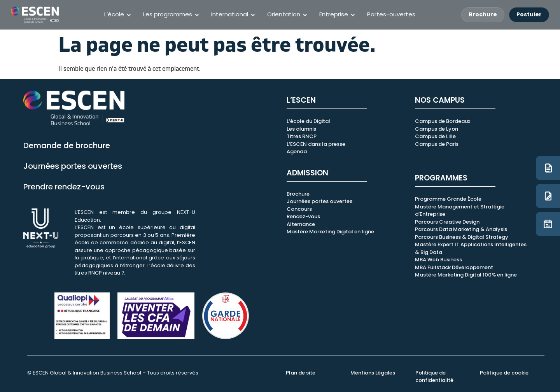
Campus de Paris (437, 144)
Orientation (284, 14)
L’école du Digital (308, 121)
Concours (299, 209)
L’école (114, 14)
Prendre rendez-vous (64, 187)
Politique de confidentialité (434, 377)
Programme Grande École (448, 199)
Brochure (483, 14)
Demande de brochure (67, 145)
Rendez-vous (303, 216)
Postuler (529, 14)
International (230, 14)
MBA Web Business (438, 260)
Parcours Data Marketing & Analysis (461, 229)
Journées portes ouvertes (73, 166)
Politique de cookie (504, 373)
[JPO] (548, 224)
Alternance (301, 224)
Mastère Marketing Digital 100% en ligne (466, 275)
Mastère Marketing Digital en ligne (330, 232)
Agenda (297, 151)
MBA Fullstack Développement (454, 267)
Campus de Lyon (437, 129)
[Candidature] (548, 196)
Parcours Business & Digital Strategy (462, 237)
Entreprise (334, 14)
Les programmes (168, 14)
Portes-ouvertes (391, 14)
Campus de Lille (435, 136)
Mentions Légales (373, 373)
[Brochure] (548, 168)
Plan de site (301, 373)
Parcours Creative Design (447, 222)
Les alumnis (301, 129)
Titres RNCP (302, 136)
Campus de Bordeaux (443, 121)
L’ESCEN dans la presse (316, 144)
